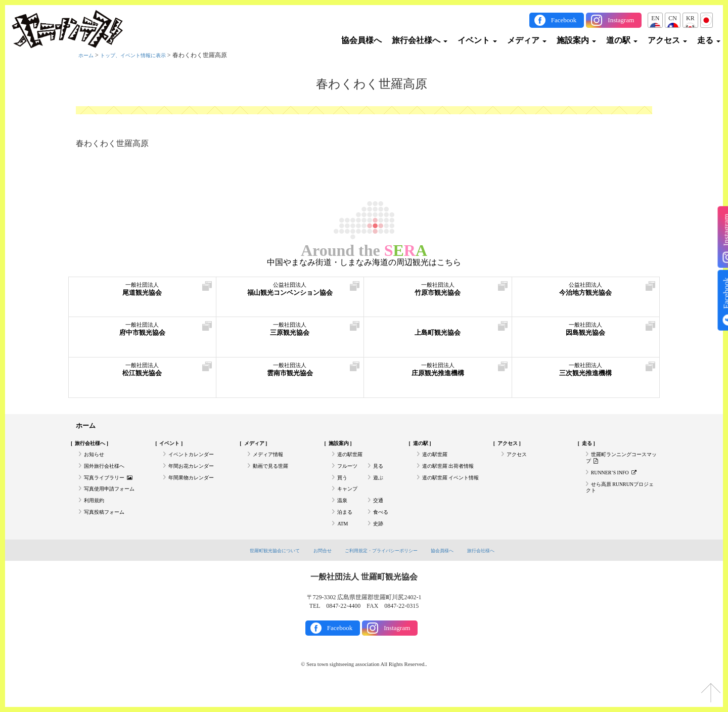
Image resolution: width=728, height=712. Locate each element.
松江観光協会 (142, 374)
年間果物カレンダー (196, 487)
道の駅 (622, 40)
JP (707, 18)
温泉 (343, 515)
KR (690, 18)
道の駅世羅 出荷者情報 (453, 473)
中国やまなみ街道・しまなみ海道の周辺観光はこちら (364, 262)
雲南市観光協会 (290, 374)
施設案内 (576, 40)
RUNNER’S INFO (618, 481)
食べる (382, 529)
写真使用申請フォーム (114, 501)
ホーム (87, 55)
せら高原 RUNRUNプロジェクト (620, 499)
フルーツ (349, 473)
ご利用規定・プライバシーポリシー (383, 571)
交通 (379, 515)
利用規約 (96, 515)
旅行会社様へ (420, 40)
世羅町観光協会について (259, 571)
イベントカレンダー (196, 460)
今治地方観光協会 (586, 294)
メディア (527, 40)
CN (673, 18)
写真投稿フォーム (108, 529)
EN (655, 18)
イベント (477, 40)
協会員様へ (361, 40)
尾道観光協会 (142, 294)
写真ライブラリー (113, 487)
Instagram (621, 20)
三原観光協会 (290, 333)
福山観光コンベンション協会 (290, 294)
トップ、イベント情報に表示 (143, 55)
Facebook (564, 20)
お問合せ (314, 571)
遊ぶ (379, 487)
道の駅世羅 (352, 460)
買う (343, 487)
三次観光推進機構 (586, 374)
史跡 (379, 543)
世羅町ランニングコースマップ (619, 464)
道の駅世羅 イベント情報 (451, 492)
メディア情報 (271, 460)
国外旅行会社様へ (108, 473)
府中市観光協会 (142, 333)
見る (379, 473)
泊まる (346, 529)
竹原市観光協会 (438, 294)
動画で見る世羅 (274, 473)
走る (709, 40)
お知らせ (96, 460)
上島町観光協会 (438, 333)
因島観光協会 (586, 333)
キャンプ (349, 501)
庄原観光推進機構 (438, 374)
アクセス (667, 40)
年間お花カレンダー (196, 473)
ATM (344, 543)
